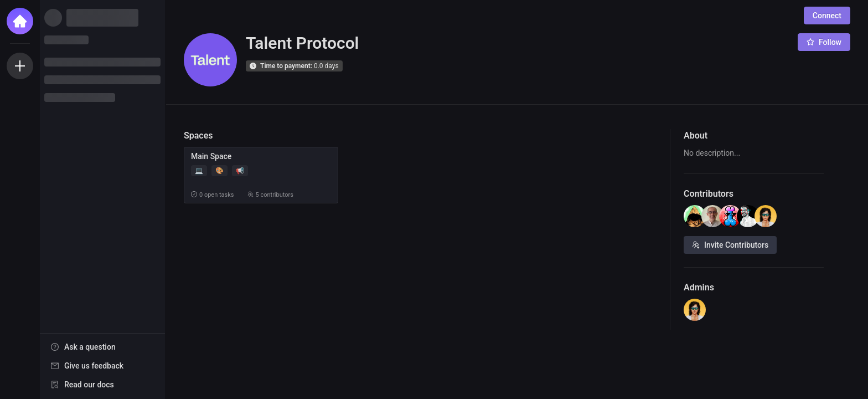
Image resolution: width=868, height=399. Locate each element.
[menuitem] (102, 347)
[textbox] (754, 154)
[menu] (102, 366)
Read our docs (89, 385)
